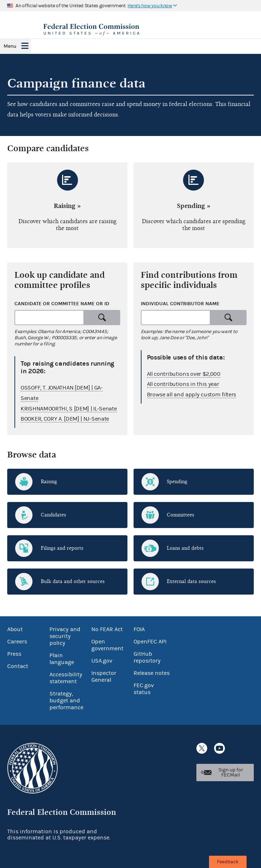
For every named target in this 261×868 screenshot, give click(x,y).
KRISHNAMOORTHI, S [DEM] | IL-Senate (69, 409)
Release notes (152, 673)
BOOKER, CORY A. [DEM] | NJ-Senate (65, 419)
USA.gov (102, 661)
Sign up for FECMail (231, 773)
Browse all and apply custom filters (192, 395)
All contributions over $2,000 (184, 374)
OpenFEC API (150, 642)
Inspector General (104, 676)
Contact (18, 666)
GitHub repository (147, 657)
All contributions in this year (183, 384)
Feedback (228, 862)
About (15, 629)
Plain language (62, 659)
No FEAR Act (107, 629)
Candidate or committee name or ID (62, 304)
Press (14, 654)
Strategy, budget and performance (66, 701)
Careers (17, 642)
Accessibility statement (66, 678)
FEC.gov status (144, 689)
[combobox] (49, 318)
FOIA (139, 629)
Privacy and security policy (65, 636)
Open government (107, 645)
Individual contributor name (180, 304)
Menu (10, 46)
